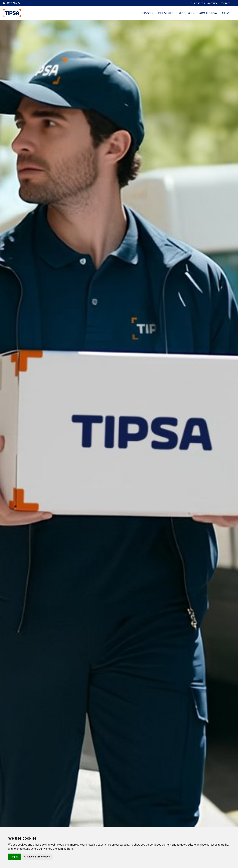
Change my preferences (37, 857)
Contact (225, 3)
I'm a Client (197, 3)
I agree (15, 857)
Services (147, 13)
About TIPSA (208, 13)
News (226, 13)
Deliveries (166, 13)
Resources (186, 13)
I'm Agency (212, 3)
